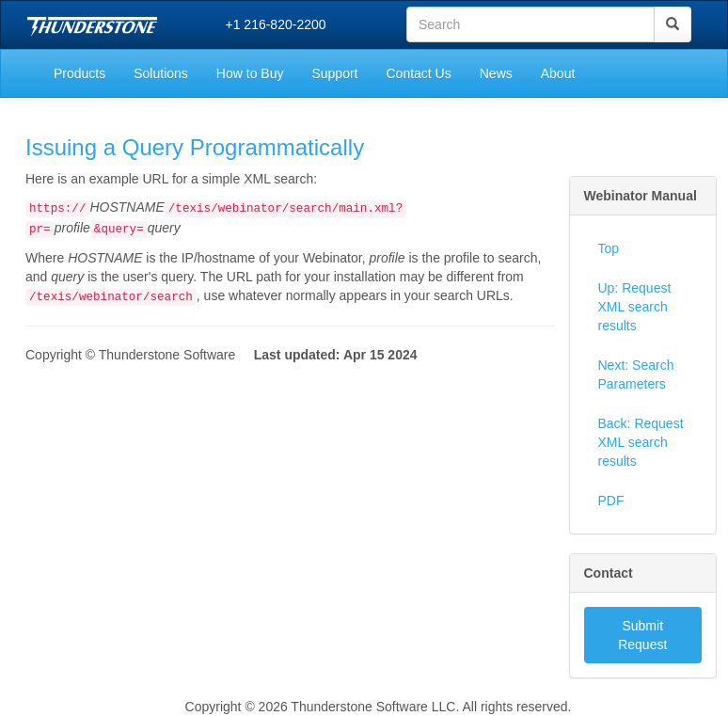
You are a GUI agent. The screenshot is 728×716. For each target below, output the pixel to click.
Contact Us (418, 73)
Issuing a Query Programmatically (195, 147)
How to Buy (250, 73)
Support (334, 73)
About (558, 73)
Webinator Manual (641, 196)
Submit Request (642, 635)
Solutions (161, 73)
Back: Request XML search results (641, 442)
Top (609, 248)
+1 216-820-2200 (276, 24)
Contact (609, 573)
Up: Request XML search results (635, 307)
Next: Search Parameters (636, 374)
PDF (611, 501)
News (496, 73)
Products (79, 73)
